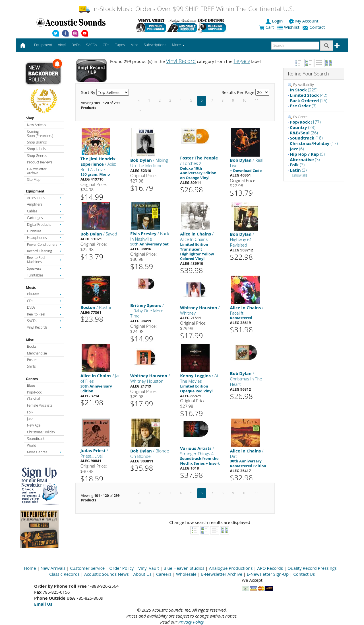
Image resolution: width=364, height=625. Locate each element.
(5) (307, 154)
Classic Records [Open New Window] (64, 574)
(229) (304, 90)
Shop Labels (36, 149)
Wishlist (289, 27)
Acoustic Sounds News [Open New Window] (106, 574)
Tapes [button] (120, 45)
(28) (303, 127)
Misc (30, 340)
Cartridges (44, 218)
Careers (164, 574)
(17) (314, 143)
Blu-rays (44, 294)
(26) (304, 133)
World (32, 445)
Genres (32, 379)
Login (275, 21)
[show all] (300, 175)
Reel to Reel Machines (44, 260)
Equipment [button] (43, 45)
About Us (142, 574)
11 (257, 100)
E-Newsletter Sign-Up (268, 574)
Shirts (31, 366)
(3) (303, 106)
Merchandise (37, 353)
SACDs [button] (92, 45)
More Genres (44, 452)
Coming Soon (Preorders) (40, 133)
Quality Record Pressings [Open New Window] (312, 568)
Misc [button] (134, 45)
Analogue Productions (231, 568)
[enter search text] (295, 46)
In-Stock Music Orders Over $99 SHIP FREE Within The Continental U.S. (186, 9)
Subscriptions (155, 45)
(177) (305, 122)
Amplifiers (44, 204)
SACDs (44, 321)
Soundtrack (36, 439)
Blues (31, 385)
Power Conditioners (44, 244)
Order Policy (121, 568)
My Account (304, 21)
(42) (308, 95)
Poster (32, 360)
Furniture (44, 231)
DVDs (44, 307)
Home (30, 568)
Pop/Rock (34, 392)
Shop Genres (37, 156)
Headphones (44, 238)
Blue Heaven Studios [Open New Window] (184, 568)
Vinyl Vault (149, 568)
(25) (309, 101)
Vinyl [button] (62, 45)
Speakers (44, 268)
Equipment (35, 191)
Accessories (44, 198)
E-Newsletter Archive (37, 171)
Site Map (34, 180)
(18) (306, 138)
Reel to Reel (44, 314)
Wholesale (186, 574)
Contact (314, 27)
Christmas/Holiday (41, 432)
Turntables (44, 275)
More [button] (178, 45)
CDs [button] (106, 45)
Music (31, 287)
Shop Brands (37, 142)
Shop (30, 118)
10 (245, 100)
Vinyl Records (44, 327)
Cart (266, 27)
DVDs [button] (76, 45)
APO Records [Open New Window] (270, 568)
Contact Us (304, 574)
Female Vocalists (40, 405)
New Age (34, 425)
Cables (44, 211)
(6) (297, 149)
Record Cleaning (44, 251)
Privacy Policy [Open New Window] (191, 622)
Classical (33, 399)
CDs (44, 301)
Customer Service (87, 568)
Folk (30, 412)
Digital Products (44, 225)
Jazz (30, 419)
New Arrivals (36, 125)
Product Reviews (40, 162)
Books (32, 346)
